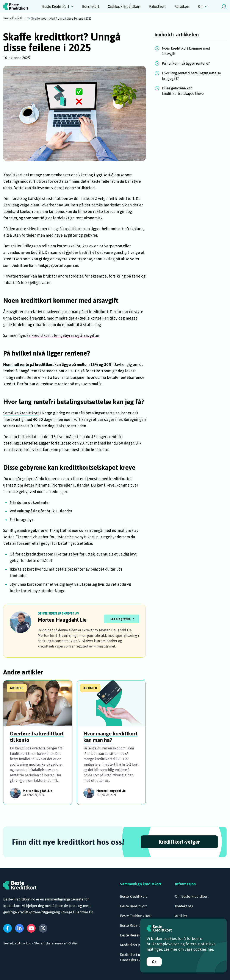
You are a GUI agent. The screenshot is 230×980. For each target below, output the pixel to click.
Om (201, 6)
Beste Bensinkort (133, 906)
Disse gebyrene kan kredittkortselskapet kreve (183, 91)
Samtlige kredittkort (21, 413)
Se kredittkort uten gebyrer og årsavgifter (63, 335)
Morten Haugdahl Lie (62, 620)
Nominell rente (16, 364)
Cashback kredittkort (124, 6)
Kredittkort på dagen (136, 945)
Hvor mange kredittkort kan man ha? (110, 737)
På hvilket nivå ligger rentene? (186, 63)
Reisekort (182, 6)
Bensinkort (91, 6)
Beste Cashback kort (136, 916)
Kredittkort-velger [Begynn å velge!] (179, 842)
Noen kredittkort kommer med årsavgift (186, 51)
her (210, 949)
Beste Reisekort (132, 935)
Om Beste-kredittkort (192, 896)
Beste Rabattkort (133, 925)
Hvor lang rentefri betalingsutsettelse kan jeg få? (191, 76)
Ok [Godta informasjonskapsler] (154, 962)
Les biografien (120, 619)
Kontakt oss (184, 906)
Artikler (181, 916)
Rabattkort (157, 6)
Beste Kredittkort (56, 6)
